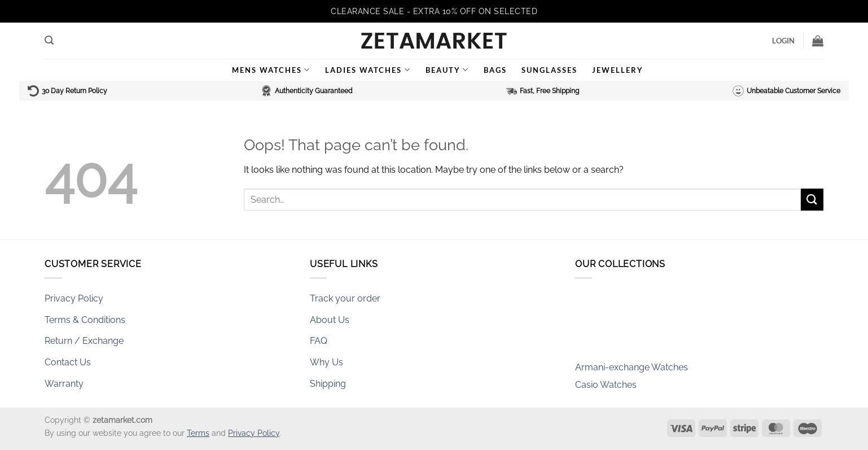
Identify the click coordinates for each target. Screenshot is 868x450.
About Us (330, 320)
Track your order (345, 298)
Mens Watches (271, 70)
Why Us (326, 362)
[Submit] (812, 200)
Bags (495, 70)
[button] (49, 40)
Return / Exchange (84, 341)
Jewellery (618, 70)
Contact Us (68, 362)
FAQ (319, 341)
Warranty (64, 384)
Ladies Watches (368, 70)
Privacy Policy (74, 298)
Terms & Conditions (85, 320)
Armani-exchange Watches (632, 371)
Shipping (328, 384)
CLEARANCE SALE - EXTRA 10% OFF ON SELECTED (434, 11)
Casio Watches (606, 388)
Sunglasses (549, 70)
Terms (198, 433)
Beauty (447, 70)
